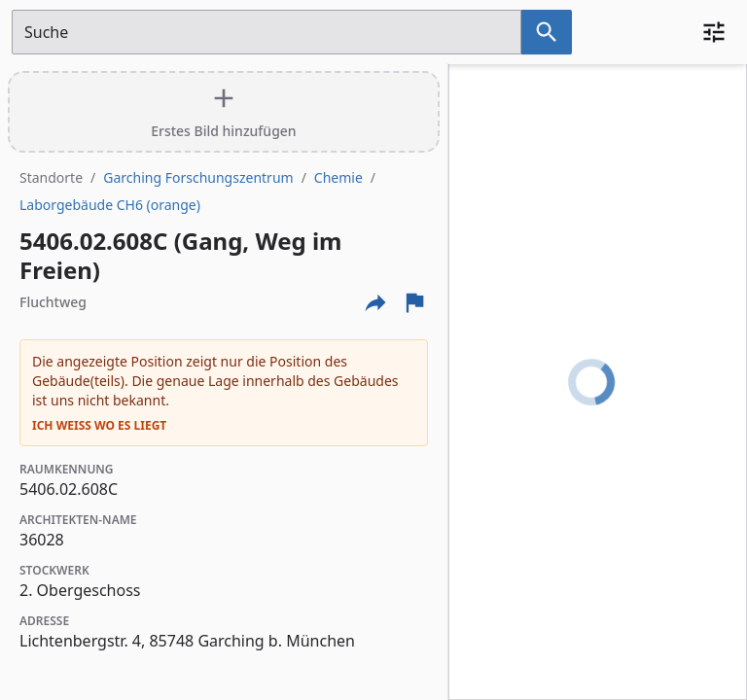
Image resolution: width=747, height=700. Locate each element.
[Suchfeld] (267, 32)
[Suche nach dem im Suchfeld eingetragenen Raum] (547, 32)
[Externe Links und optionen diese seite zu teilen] (375, 302)
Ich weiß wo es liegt (99, 426)
